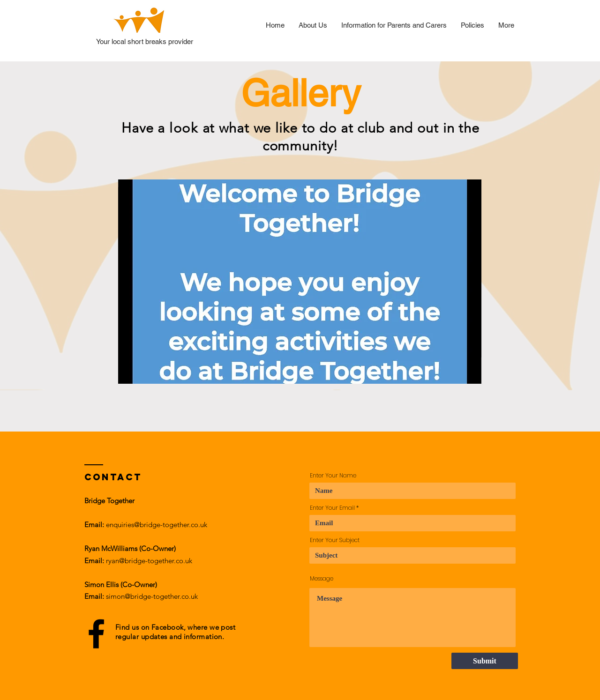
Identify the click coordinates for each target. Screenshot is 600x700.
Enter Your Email (332, 508)
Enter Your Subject (335, 540)
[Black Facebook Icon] (96, 634)
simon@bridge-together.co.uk (152, 596)
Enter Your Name (333, 476)
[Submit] (485, 661)
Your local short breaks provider (145, 41)
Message (322, 579)
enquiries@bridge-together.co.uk (157, 525)
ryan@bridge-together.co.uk (149, 561)
